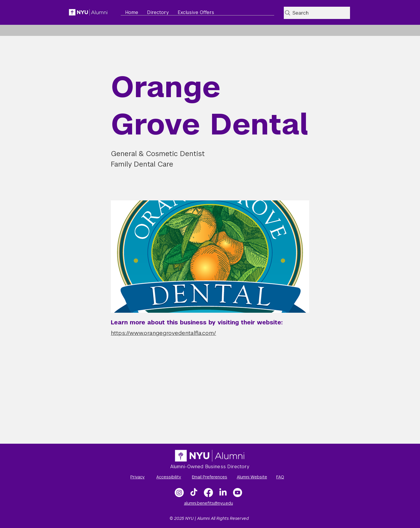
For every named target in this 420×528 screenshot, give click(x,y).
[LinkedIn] (223, 493)
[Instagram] (179, 493)
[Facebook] (208, 493)
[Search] (317, 13)
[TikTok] (194, 493)
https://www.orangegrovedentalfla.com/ (163, 333)
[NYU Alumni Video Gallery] (238, 493)
